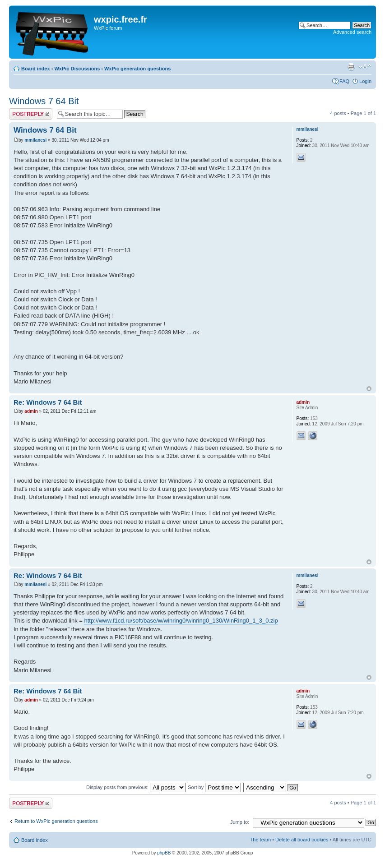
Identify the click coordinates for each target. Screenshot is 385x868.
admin (31, 411)
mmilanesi (35, 140)
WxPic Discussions (77, 69)
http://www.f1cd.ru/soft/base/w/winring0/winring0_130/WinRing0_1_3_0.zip (181, 621)
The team (260, 840)
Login (365, 81)
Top (369, 389)
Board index (36, 69)
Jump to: (240, 822)
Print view (351, 67)
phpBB (164, 853)
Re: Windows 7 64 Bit (48, 402)
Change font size (365, 67)
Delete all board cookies (302, 840)
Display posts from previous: (136, 787)
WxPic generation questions (137, 69)
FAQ (344, 81)
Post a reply (31, 114)
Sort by (214, 787)
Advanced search (352, 32)
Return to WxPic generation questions (56, 821)
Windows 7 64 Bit (44, 101)
